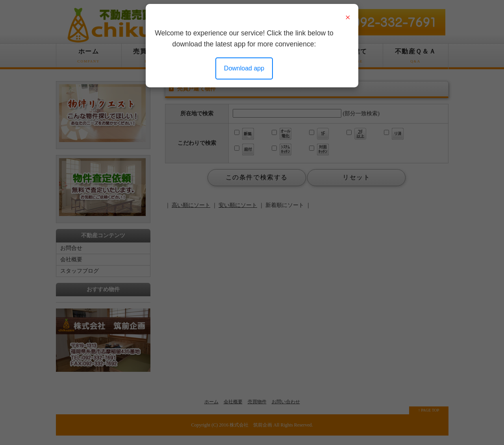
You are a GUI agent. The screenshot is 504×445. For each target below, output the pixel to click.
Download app (244, 68)
